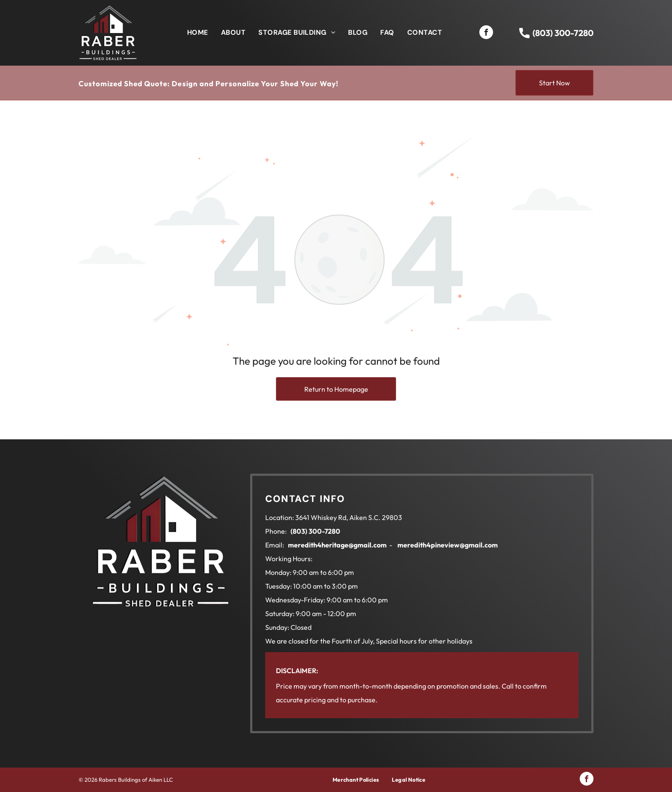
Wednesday (283, 600)
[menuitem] (198, 33)
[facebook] (486, 33)
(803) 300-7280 (563, 33)
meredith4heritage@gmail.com (337, 545)
